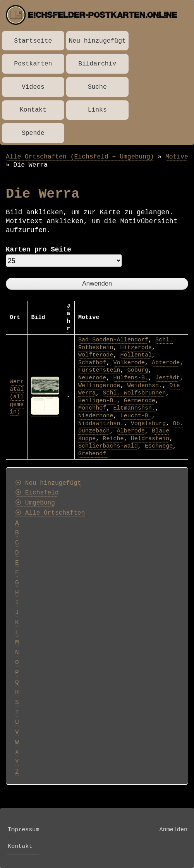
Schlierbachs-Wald (108, 446)
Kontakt (33, 110)
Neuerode (92, 378)
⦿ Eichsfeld (37, 493)
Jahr (68, 318)
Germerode (140, 401)
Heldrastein (150, 439)
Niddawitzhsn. (101, 424)
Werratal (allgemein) (17, 397)
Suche (97, 87)
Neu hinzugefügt (97, 41)
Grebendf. (94, 454)
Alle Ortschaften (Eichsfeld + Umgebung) (80, 157)
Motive (177, 157)
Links (97, 110)
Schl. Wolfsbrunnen (134, 393)
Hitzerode (136, 348)
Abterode (166, 363)
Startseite (33, 41)
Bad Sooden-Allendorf (113, 340)
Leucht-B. (136, 416)
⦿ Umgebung (35, 503)
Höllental (136, 355)
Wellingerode (99, 386)
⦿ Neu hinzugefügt (48, 483)
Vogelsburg (148, 424)
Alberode (131, 431)
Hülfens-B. (130, 378)
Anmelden (173, 830)
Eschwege (159, 446)
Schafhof (92, 363)
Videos (33, 87)
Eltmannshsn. (134, 408)
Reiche (113, 439)
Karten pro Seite (39, 250)
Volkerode (129, 363)
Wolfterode (96, 355)
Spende (33, 133)
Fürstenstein (99, 370)
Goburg (138, 370)
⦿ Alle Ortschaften (50, 513)
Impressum (23, 830)
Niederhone (96, 416)
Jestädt (167, 378)
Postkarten (33, 64)
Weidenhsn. (145, 386)
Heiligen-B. (98, 401)
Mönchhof (92, 408)
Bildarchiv (97, 64)
